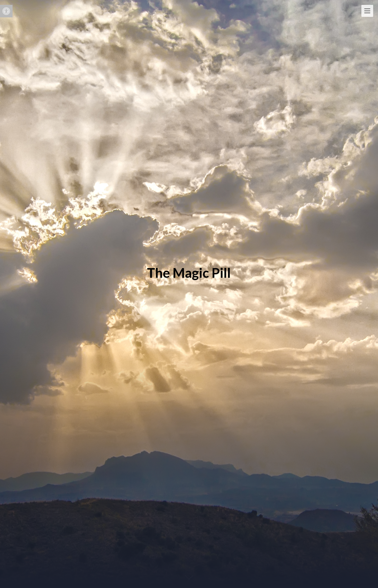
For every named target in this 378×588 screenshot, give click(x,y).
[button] (6, 11)
